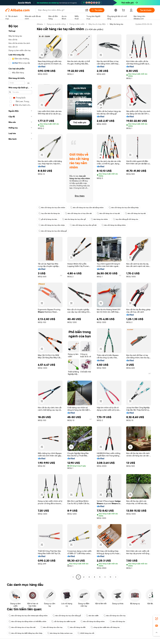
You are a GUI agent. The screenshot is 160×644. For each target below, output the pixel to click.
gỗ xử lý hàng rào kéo (48, 219)
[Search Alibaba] (61, 10)
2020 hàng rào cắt (86, 633)
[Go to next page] (116, 577)
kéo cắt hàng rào (117, 621)
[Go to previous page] (73, 577)
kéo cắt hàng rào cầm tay (115, 616)
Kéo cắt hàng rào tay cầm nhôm (52, 208)
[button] (87, 10)
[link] (157, 619)
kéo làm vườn (92, 616)
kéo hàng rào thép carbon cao (60, 633)
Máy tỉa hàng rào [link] (116, 24)
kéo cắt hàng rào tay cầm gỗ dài (83, 225)
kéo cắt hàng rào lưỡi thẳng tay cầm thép (25, 633)
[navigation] (20, 301)
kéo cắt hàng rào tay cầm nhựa (52, 225)
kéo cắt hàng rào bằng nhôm (114, 225)
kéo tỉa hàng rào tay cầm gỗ (74, 219)
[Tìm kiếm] (97, 10)
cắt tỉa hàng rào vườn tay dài (63, 621)
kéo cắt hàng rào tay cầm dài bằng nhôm (87, 208)
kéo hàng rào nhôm (99, 219)
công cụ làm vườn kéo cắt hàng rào (105, 627)
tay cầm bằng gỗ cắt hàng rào (126, 219)
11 (110, 577)
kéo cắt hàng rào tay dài (135, 213)
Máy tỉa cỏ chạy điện (97, 24)
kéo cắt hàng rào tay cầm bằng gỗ (53, 231)
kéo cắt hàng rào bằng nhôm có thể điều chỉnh (27, 621)
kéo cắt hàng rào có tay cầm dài (78, 213)
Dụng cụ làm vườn (77, 24)
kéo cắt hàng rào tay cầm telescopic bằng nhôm (28, 616)
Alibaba (40, 24)
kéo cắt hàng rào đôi (77, 627)
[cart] (124, 11)
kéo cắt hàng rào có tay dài (108, 213)
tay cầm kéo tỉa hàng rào (49, 213)
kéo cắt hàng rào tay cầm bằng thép (124, 208)
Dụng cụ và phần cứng (56, 24)
